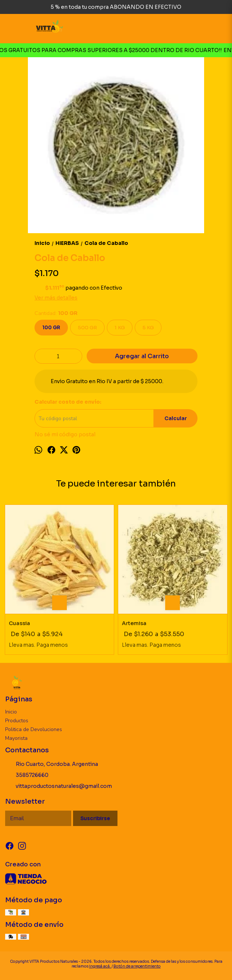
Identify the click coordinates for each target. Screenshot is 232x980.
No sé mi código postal (65, 434)
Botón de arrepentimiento (137, 966)
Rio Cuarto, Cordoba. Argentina (52, 764)
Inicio (11, 712)
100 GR (51, 328)
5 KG (148, 328)
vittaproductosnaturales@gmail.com (59, 786)
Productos (17, 721)
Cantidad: (56, 313)
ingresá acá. (100, 966)
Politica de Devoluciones (34, 729)
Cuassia (19, 623)
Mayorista (16, 738)
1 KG (120, 328)
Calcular (176, 419)
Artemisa (134, 623)
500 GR (87, 328)
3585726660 (27, 775)
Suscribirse (95, 818)
